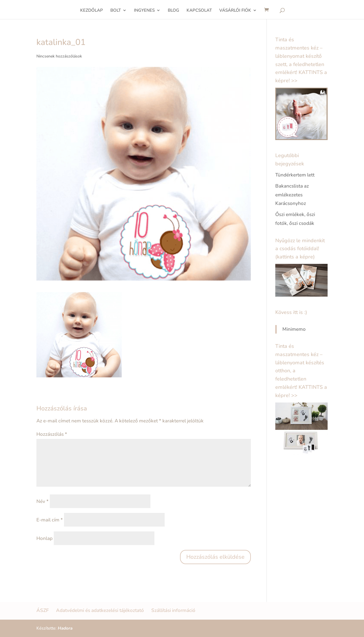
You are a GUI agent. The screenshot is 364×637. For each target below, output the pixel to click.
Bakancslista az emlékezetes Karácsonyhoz (292, 195)
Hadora (65, 628)
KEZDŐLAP (92, 11)
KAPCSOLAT (199, 11)
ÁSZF (43, 610)
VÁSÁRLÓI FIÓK (235, 11)
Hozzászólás (52, 434)
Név (43, 501)
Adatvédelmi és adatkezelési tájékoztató (100, 610)
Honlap (45, 538)
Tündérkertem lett (295, 175)
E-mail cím (50, 520)
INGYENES (144, 11)
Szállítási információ (173, 610)
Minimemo (294, 329)
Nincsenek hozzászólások (59, 56)
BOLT (116, 11)
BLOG (173, 11)
